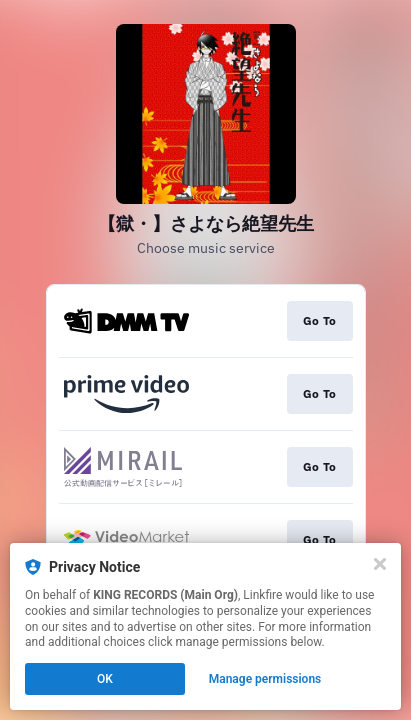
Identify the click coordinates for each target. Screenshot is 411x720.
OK (105, 679)
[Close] (380, 564)
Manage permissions (265, 679)
